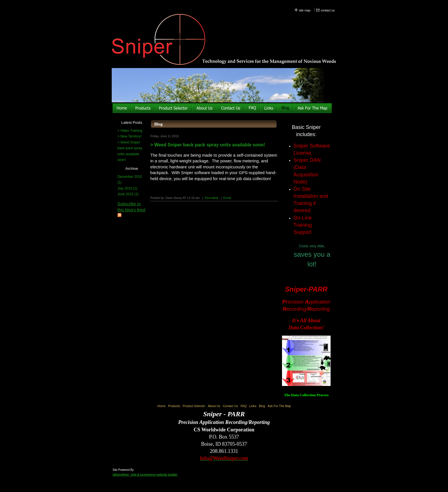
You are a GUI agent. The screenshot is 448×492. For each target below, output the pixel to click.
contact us (328, 10)
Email (227, 198)
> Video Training (130, 131)
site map (305, 10)
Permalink (212, 198)
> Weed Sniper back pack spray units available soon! (208, 145)
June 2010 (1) (128, 194)
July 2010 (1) (127, 188)
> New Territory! (129, 136)
